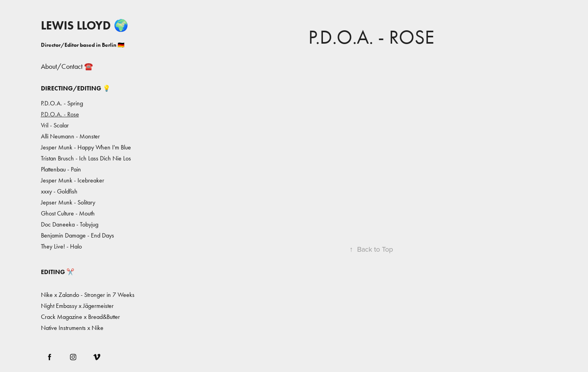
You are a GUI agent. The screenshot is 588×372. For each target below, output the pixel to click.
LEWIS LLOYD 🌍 (85, 25)
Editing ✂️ (58, 272)
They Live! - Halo (61, 246)
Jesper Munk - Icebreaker (73, 180)
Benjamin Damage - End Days (77, 235)
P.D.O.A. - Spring (62, 103)
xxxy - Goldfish (59, 191)
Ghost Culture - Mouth (68, 213)
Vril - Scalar (55, 125)
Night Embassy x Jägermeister (77, 306)
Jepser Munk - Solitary (68, 202)
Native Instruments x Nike (72, 328)
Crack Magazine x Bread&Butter (80, 317)
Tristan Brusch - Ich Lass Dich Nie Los (86, 158)
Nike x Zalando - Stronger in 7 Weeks (88, 295)
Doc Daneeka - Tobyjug (70, 224)
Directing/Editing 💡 (76, 88)
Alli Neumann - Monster (70, 136)
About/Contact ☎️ (67, 66)
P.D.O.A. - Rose (60, 114)
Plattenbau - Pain (61, 169)
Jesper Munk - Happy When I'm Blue (86, 147)
